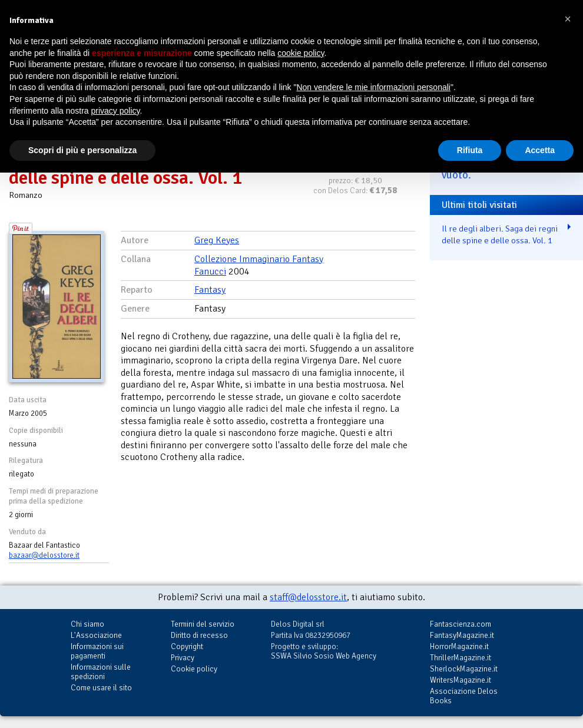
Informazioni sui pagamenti (97, 651)
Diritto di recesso (199, 635)
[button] (568, 19)
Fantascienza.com (461, 624)
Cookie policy (194, 669)
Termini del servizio (203, 624)
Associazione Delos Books (464, 696)
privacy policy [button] (116, 111)
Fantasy (210, 290)
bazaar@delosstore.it (44, 555)
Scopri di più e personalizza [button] (82, 150)
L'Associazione (96, 635)
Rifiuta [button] (470, 150)
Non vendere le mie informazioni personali (373, 87)
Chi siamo (87, 624)
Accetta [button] (540, 150)
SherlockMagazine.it (464, 669)
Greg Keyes (217, 240)
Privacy (183, 658)
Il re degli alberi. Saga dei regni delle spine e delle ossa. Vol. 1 (500, 235)
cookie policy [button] (301, 53)
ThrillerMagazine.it (461, 658)
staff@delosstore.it (308, 597)
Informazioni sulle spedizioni (101, 672)
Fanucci (210, 272)
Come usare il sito (101, 688)
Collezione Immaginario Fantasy (259, 259)
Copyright (187, 646)
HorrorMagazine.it (459, 646)
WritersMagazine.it (461, 680)
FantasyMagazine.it (462, 635)
